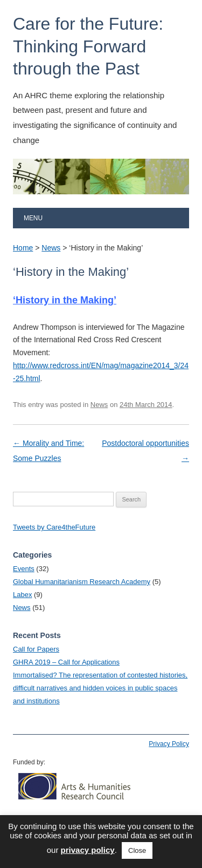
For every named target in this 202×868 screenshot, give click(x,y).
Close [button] (137, 850)
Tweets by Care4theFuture (54, 527)
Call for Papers (36, 649)
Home (23, 248)
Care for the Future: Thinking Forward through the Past (88, 46)
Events (24, 569)
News (51, 248)
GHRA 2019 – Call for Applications (66, 662)
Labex (22, 595)
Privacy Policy (169, 744)
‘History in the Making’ (65, 300)
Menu (33, 218)
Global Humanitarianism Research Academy (82, 582)
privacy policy (88, 850)
